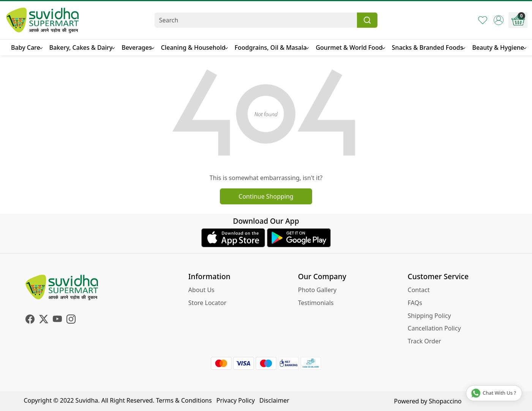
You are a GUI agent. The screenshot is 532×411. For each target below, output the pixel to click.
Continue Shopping (266, 196)
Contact (419, 290)
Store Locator (208, 303)
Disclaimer (274, 400)
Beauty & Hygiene (499, 47)
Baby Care (27, 47)
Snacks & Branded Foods (429, 47)
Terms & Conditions (184, 400)
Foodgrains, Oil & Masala (272, 47)
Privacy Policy (236, 400)
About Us (201, 290)
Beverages (137, 47)
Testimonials (316, 303)
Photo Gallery (317, 290)
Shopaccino (445, 401)
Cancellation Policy (434, 328)
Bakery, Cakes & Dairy (82, 47)
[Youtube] (57, 320)
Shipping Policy (429, 316)
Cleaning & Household (194, 47)
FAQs (415, 303)
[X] (44, 320)
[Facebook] (30, 320)
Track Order (425, 341)
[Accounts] (499, 20)
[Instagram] (71, 320)
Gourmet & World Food (350, 47)
